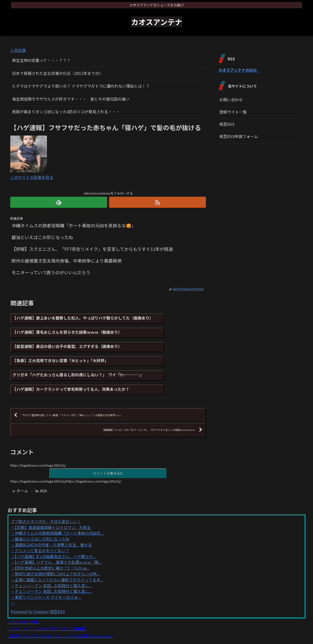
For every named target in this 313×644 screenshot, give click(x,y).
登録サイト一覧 (233, 112)
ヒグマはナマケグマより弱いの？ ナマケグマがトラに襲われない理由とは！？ (81, 86)
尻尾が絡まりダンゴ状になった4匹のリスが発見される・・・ (66, 112)
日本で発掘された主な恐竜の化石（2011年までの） (57, 73)
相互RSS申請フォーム (239, 136)
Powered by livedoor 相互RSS (38, 589)
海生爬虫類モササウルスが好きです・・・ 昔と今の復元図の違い (71, 99)
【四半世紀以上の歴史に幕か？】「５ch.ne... (52, 546)
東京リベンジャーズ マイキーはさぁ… (48, 575)
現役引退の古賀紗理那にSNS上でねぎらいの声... (57, 552)
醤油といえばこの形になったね (42, 517)
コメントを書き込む (108, 451)
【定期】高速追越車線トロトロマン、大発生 (53, 505)
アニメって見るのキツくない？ (42, 528)
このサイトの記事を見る (32, 177)
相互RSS (227, 124)
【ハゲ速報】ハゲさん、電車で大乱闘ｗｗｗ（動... (58, 540)
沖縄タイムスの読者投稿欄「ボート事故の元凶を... (59, 511)
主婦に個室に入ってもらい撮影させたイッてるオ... (59, 557)
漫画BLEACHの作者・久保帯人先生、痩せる (53, 522)
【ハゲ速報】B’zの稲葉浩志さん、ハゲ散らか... (55, 534)
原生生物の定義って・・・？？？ (41, 60)
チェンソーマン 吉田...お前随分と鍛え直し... (53, 563)
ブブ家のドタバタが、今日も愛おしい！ (46, 499)
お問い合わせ (231, 100)
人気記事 (18, 50)
